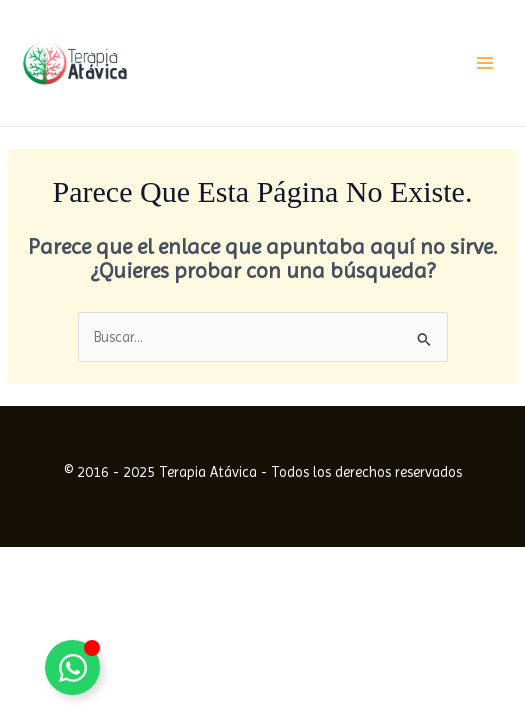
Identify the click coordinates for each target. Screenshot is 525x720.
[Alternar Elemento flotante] (72, 667)
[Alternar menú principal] (485, 63)
